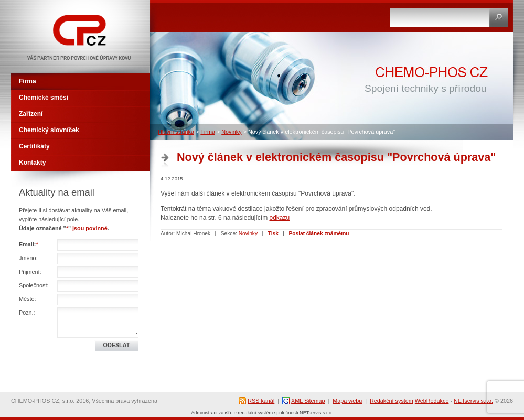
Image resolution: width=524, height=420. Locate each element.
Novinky (231, 132)
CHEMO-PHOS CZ (43, 4)
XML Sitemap (308, 401)
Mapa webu (347, 401)
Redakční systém (392, 401)
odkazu (279, 218)
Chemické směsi (44, 98)
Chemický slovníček (49, 130)
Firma (208, 132)
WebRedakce (432, 401)
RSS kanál (261, 401)
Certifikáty (34, 146)
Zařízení (31, 114)
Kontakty (32, 163)
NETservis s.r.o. (473, 401)
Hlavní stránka (176, 132)
